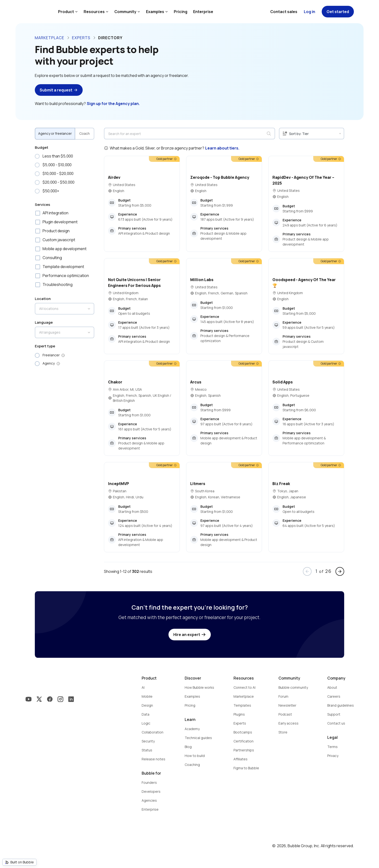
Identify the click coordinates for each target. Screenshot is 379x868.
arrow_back (307, 571)
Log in (310, 12)
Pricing (181, 12)
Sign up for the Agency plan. (113, 104)
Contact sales (284, 12)
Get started (338, 12)
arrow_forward (340, 571)
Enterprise (203, 12)
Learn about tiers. (222, 148)
